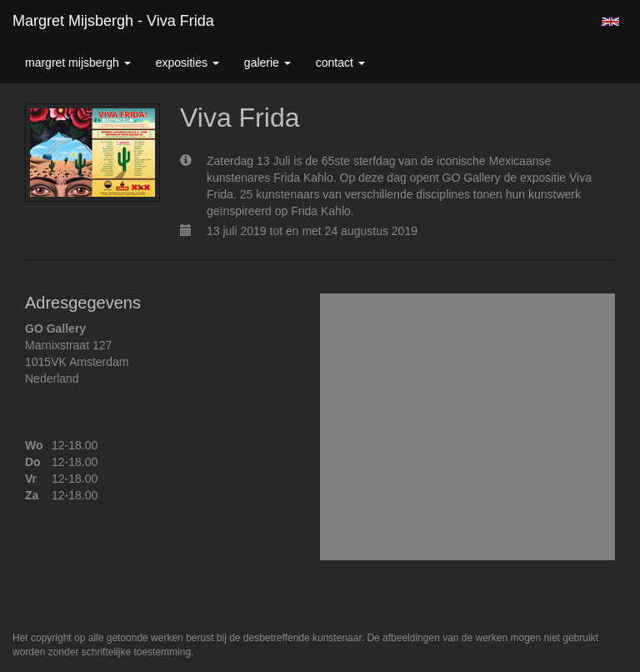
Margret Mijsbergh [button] (78, 63)
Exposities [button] (187, 63)
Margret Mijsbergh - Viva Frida (113, 21)
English (610, 22)
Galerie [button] (267, 63)
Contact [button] (340, 63)
